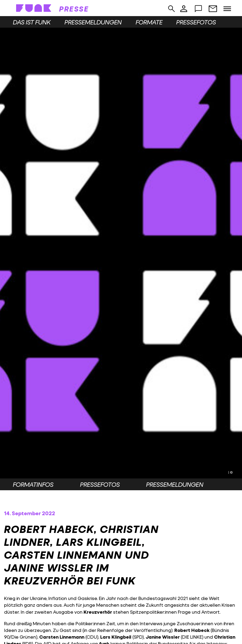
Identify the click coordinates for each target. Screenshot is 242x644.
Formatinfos (33, 484)
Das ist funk (32, 22)
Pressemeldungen (93, 22)
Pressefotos (196, 22)
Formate (149, 22)
